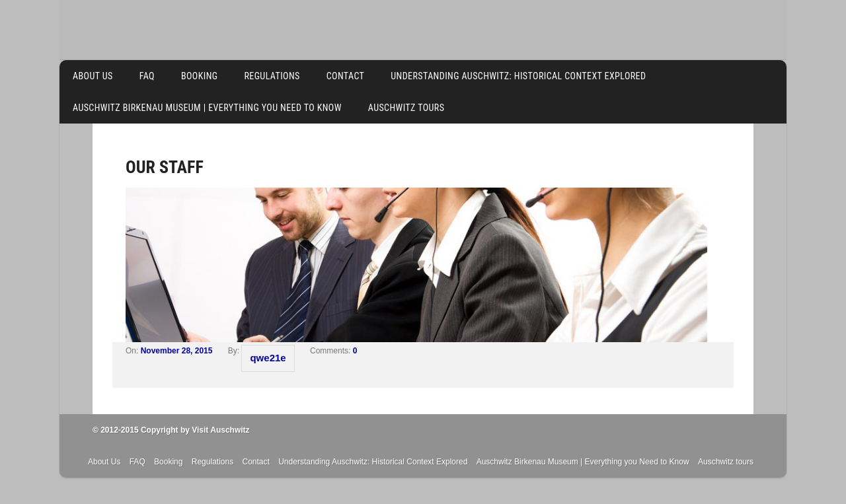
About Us (93, 76)
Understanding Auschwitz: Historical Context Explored (518, 76)
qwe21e (268, 358)
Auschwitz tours (406, 108)
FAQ (147, 76)
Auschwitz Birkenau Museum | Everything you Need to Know (207, 108)
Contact (346, 76)
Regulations (272, 76)
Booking (200, 76)
